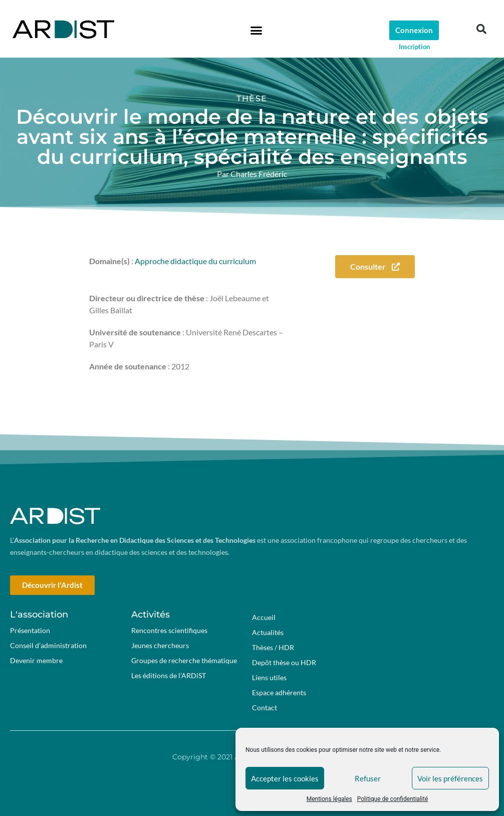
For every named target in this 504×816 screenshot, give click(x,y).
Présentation (30, 630)
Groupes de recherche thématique (184, 660)
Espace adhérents (282, 693)
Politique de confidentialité (393, 799)
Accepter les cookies (285, 778)
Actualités (268, 632)
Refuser (368, 778)
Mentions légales (329, 799)
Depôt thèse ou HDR (284, 662)
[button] (256, 30)
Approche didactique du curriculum (195, 261)
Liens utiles (269, 677)
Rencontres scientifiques (169, 630)
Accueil (264, 617)
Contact (265, 707)
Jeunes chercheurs (160, 645)
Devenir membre (36, 660)
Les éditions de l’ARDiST (169, 675)
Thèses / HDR (273, 647)
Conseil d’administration (48, 645)
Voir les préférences (450, 778)
